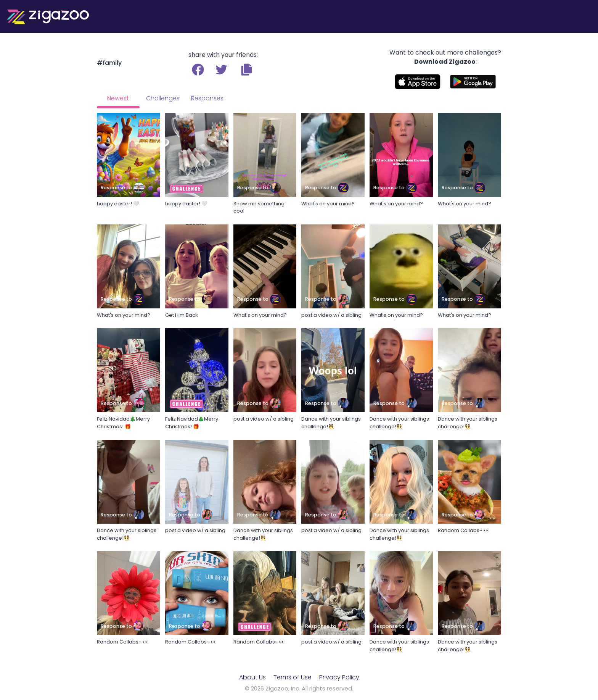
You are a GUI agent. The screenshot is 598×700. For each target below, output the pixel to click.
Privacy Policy (339, 677)
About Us (252, 677)
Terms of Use (293, 677)
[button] (247, 69)
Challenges (163, 98)
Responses (207, 98)
